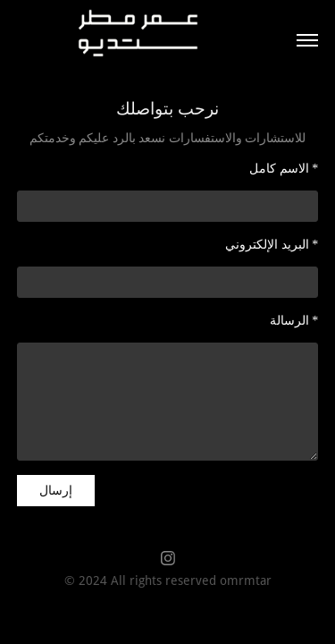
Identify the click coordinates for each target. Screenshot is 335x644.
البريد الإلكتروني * (272, 245)
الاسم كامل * (284, 169)
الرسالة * (294, 321)
